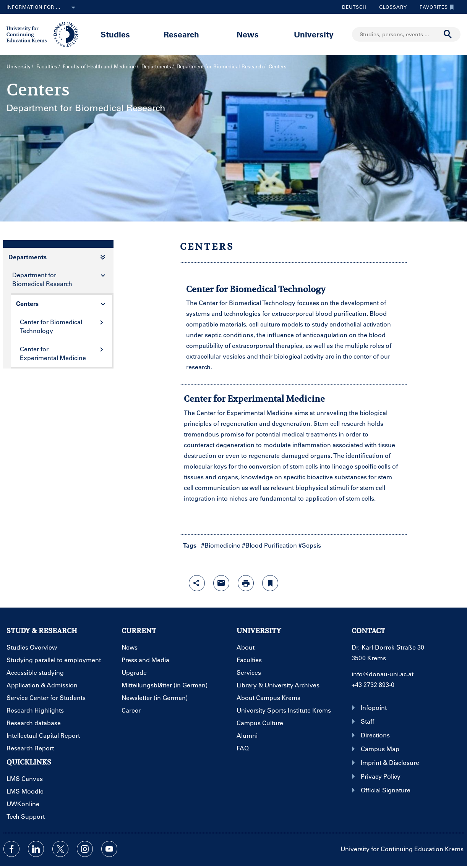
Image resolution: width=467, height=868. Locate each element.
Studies (115, 34)
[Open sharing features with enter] (197, 583)
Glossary (390, 7)
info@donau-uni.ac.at (383, 674)
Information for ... (42, 8)
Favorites (435, 7)
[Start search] (448, 34)
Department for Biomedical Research (220, 66)
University (314, 34)
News (248, 34)
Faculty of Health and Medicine (99, 66)
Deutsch (354, 7)
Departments (156, 66)
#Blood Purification (269, 545)
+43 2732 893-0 (373, 685)
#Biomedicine (221, 545)
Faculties (47, 66)
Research (181, 34)
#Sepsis (310, 545)
